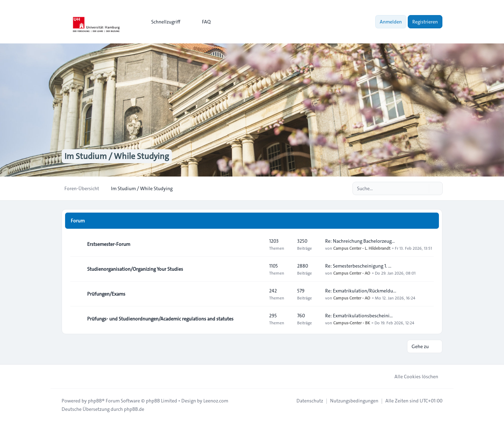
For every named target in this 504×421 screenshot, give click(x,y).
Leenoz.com (216, 401)
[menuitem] (163, 22)
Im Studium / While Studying (117, 156)
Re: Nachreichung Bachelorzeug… (360, 241)
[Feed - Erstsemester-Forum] (258, 244)
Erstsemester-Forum (109, 244)
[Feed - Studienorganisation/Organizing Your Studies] (258, 269)
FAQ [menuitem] (202, 22)
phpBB (95, 401)
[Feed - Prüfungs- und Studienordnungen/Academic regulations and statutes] (258, 319)
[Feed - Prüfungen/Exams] (258, 294)
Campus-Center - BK (352, 323)
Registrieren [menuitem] (425, 22)
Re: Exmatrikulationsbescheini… (359, 316)
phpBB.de (134, 409)
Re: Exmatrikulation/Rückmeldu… (361, 291)
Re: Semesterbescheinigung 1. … (358, 266)
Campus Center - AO (352, 273)
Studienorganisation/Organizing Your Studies (135, 269)
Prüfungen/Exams (106, 294)
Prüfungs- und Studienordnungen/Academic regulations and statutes (160, 319)
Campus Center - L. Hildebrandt (362, 248)
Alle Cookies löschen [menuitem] (412, 377)
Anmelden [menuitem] (391, 22)
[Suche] (423, 188)
